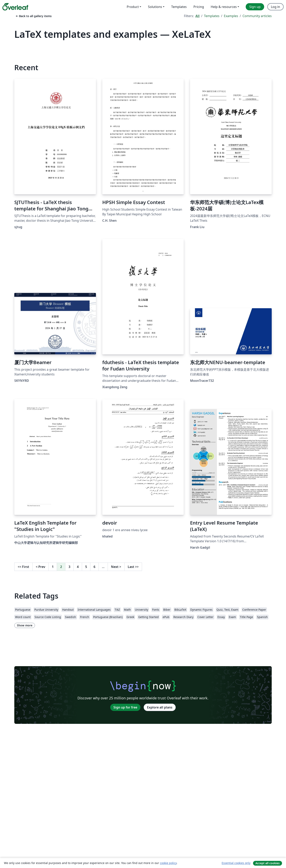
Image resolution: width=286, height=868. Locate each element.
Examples (231, 16)
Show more (25, 625)
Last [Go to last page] (133, 567)
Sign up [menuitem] (255, 7)
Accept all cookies (268, 863)
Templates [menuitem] (179, 7)
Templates (212, 16)
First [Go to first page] (23, 567)
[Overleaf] (15, 7)
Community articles (257, 16)
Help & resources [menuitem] (224, 7)
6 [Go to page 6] (94, 567)
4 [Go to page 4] (78, 567)
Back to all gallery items (33, 16)
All (198, 16)
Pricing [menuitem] (199, 7)
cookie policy (168, 863)
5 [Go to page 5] (86, 567)
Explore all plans (160, 707)
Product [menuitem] (133, 7)
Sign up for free (125, 707)
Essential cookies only (236, 863)
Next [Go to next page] (116, 567)
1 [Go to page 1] (53, 567)
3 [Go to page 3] (69, 567)
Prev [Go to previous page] (41, 567)
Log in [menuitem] (275, 7)
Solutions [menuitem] (155, 7)
